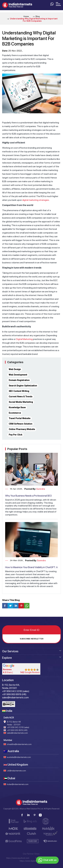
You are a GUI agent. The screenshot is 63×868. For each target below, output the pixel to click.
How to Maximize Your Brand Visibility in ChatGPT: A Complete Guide (31, 569)
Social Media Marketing (21, 402)
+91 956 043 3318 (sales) (18, 727)
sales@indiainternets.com (17, 733)
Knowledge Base (17, 407)
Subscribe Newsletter (32, 639)
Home (26, 16)
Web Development (18, 375)
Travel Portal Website (20, 418)
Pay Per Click (15, 435)
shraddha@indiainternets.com (19, 744)
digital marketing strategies (36, 200)
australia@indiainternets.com (19, 757)
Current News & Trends (21, 397)
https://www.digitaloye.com (31, 861)
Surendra (41, 489)
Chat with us (47, 860)
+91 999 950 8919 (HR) (17, 730)
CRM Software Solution (21, 424)
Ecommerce (15, 413)
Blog (36, 16)
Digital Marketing (24, 339)
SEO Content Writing (19, 391)
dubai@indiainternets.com (18, 784)
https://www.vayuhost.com (18, 858)
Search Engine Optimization (23, 386)
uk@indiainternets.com (17, 771)
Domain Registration (19, 380)
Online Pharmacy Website (22, 429)
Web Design (15, 369)
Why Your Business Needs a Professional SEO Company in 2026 (28, 497)
